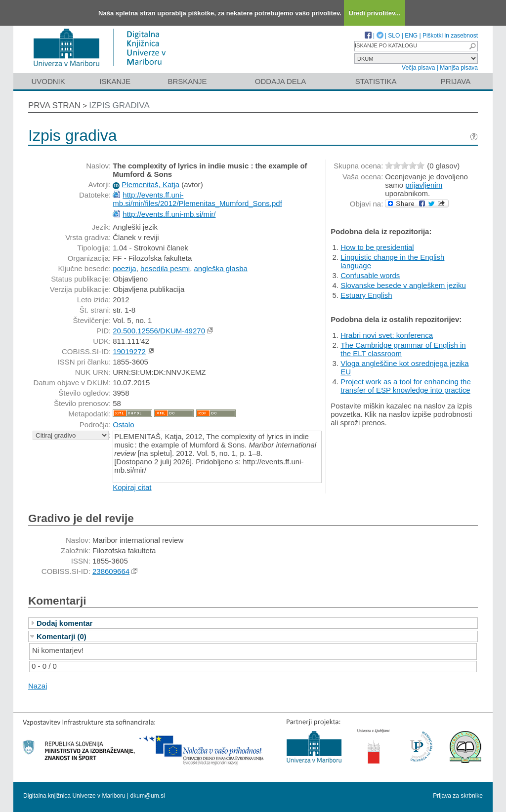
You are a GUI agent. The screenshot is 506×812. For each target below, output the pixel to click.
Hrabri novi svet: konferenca (387, 335)
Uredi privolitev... (375, 13)
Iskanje (115, 81)
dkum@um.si (148, 796)
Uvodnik (48, 81)
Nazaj (38, 686)
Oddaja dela (280, 81)
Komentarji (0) (62, 636)
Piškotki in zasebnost (450, 36)
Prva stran (54, 105)
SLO (394, 36)
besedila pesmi (165, 268)
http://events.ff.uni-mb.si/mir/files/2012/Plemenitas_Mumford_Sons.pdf (197, 199)
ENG (411, 36)
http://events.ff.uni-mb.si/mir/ (169, 214)
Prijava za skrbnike (458, 796)
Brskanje (187, 81)
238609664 (111, 571)
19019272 (129, 351)
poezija (125, 268)
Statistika (376, 81)
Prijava (456, 81)
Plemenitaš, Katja (150, 184)
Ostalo (123, 425)
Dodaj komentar (64, 623)
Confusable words (370, 275)
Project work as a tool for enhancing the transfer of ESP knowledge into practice (405, 386)
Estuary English (366, 295)
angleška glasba (220, 268)
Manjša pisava (459, 68)
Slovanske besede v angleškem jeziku (403, 285)
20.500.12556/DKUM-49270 (159, 331)
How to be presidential (377, 247)
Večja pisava (418, 68)
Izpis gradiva (119, 105)
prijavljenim (424, 185)
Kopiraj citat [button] (132, 487)
